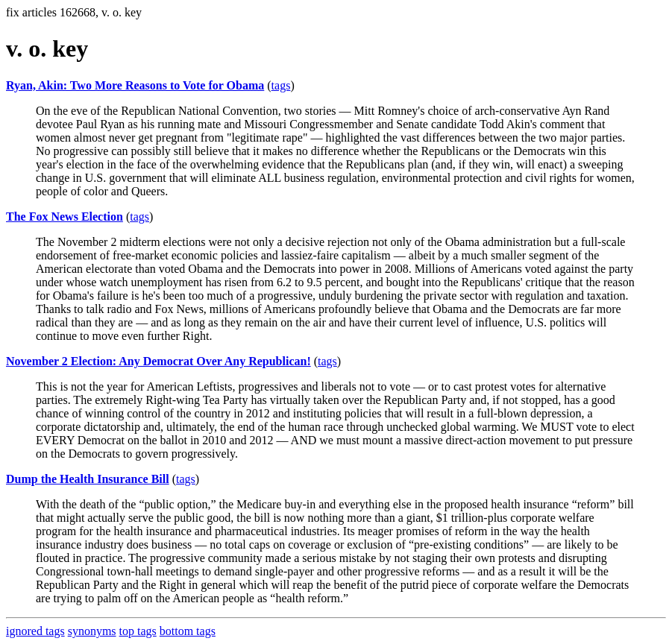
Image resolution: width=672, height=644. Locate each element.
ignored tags (35, 631)
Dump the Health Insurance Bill (88, 479)
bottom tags (188, 631)
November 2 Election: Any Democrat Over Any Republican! (158, 361)
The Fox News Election (65, 217)
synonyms (92, 631)
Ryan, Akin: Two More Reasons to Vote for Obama (135, 85)
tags (281, 85)
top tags (138, 631)
